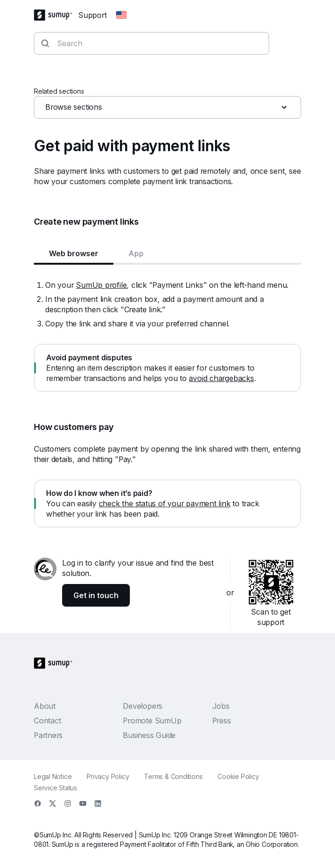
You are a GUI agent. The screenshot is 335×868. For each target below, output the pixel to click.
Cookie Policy (238, 776)
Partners (48, 735)
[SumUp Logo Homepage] (56, 15)
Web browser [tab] (74, 253)
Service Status (56, 788)
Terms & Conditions (173, 776)
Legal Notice (53, 776)
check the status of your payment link (165, 503)
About (45, 706)
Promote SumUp (152, 721)
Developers (143, 706)
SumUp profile (101, 285)
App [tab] (136, 253)
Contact (47, 721)
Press (222, 721)
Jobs (221, 706)
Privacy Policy (108, 776)
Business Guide (149, 735)
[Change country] (121, 15)
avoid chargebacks (221, 378)
